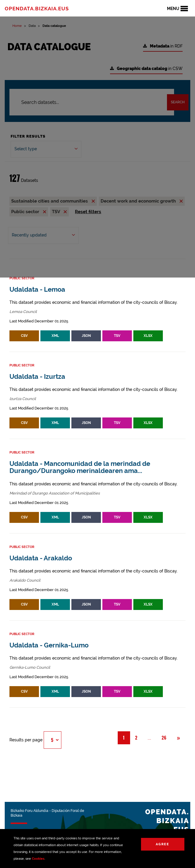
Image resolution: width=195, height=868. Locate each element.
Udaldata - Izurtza (37, 377)
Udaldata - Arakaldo (41, 558)
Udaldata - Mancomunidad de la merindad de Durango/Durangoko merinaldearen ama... (80, 467)
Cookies (38, 859)
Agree (163, 844)
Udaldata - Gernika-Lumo (49, 645)
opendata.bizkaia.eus (37, 9)
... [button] (152, 738)
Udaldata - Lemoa (37, 289)
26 (164, 738)
